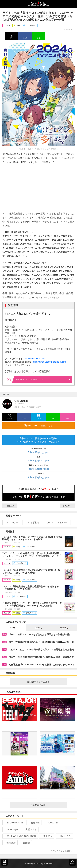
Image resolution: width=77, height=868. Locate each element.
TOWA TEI (51, 823)
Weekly (38, 628)
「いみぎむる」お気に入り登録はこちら (42, 379)
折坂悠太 (46, 836)
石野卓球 (34, 823)
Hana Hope (11, 829)
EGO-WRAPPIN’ (13, 823)
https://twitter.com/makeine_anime (50, 362)
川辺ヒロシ (64, 836)
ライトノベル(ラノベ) (56, 522)
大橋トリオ (30, 829)
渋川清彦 (10, 843)
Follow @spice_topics (38, 452)
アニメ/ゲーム (12, 522)
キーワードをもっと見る (63, 851)
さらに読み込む (48, 805)
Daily (13, 628)
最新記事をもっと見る (46, 682)
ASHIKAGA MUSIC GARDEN (20, 836)
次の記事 (67, 506)
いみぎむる (32, 522)
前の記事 (10, 506)
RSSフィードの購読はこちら (48, 425)
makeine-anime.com (35, 359)
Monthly (64, 628)
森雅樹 (25, 843)
